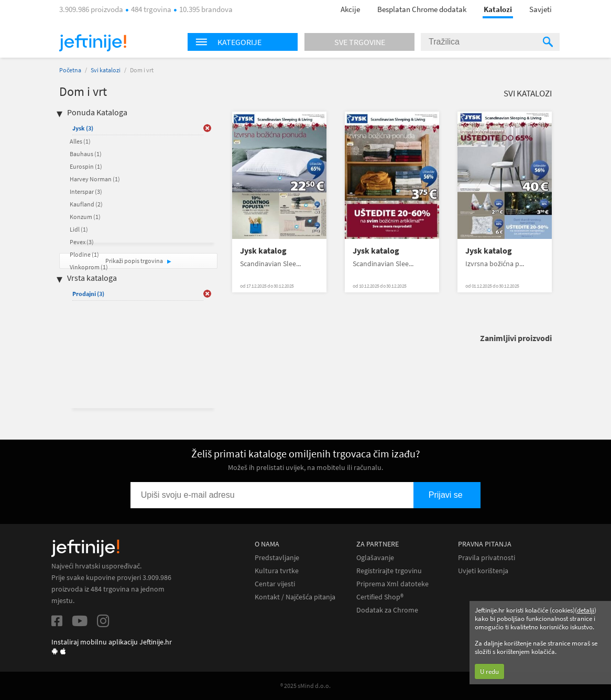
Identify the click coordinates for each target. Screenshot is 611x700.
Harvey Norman (95, 179)
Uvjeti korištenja (483, 571)
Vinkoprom (89, 267)
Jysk (83, 128)
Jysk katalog (263, 251)
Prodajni (88, 294)
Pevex (82, 242)
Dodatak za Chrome (387, 610)
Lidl (79, 229)
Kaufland (86, 204)
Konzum (85, 217)
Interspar (86, 192)
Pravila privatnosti (487, 558)
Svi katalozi (106, 70)
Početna (70, 70)
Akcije (350, 9)
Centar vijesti (275, 584)
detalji (586, 610)
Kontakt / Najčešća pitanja (295, 597)
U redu (489, 671)
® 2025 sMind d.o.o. (305, 686)
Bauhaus (86, 154)
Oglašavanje (375, 558)
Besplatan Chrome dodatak (422, 9)
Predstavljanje (277, 558)
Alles (80, 141)
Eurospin (86, 166)
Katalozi (498, 9)
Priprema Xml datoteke (392, 584)
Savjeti (541, 9)
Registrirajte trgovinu (389, 571)
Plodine (84, 254)
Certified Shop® (380, 597)
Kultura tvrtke (277, 571)
